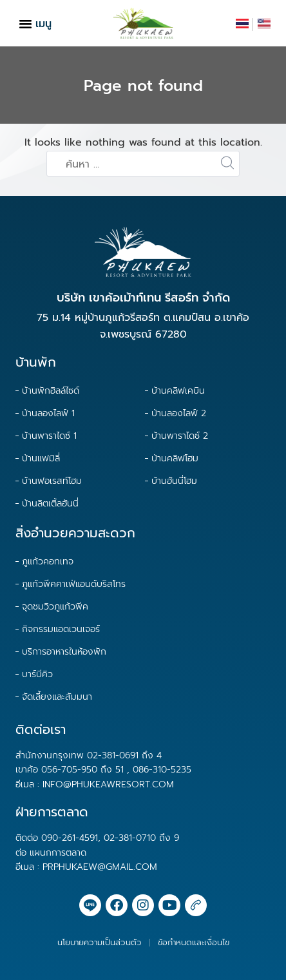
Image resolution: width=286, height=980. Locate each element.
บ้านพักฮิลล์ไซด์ (51, 391)
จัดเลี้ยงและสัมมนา (57, 697)
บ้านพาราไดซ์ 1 (49, 436)
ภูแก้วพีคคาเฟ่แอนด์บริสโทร (74, 584)
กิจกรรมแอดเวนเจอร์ (61, 629)
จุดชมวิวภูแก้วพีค (55, 607)
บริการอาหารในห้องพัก (64, 652)
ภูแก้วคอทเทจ (48, 562)
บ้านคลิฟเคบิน (178, 391)
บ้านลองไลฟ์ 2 (179, 413)
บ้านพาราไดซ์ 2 (180, 436)
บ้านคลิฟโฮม (175, 458)
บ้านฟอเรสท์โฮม (52, 481)
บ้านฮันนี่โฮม (174, 481)
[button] (26, 23)
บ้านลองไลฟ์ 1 (48, 413)
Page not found (143, 86)
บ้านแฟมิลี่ (41, 458)
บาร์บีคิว (37, 674)
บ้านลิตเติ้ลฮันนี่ (50, 504)
